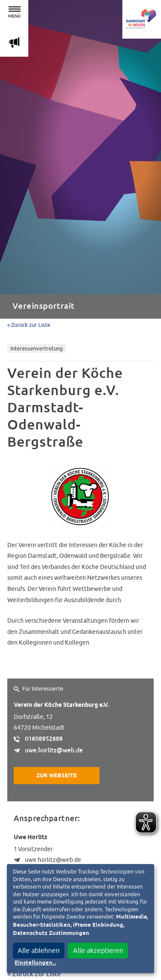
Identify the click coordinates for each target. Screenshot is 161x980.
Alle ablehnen (39, 950)
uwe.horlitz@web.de (54, 750)
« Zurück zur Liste (29, 325)
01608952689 (44, 739)
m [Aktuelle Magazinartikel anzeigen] (14, 42)
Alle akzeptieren (98, 950)
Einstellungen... (35, 963)
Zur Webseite (57, 776)
